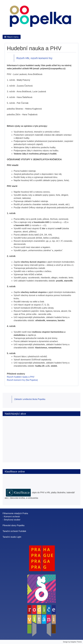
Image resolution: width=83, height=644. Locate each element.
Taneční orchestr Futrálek (14, 531)
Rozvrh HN (23, 58)
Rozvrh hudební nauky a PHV (21, 377)
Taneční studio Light (12, 537)
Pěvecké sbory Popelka (13, 525)
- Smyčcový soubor (11, 520)
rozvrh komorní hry (41, 58)
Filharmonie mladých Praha (15, 513)
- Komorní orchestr (11, 517)
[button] (12, 37)
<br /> (21, 436)
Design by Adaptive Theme (72, 642)
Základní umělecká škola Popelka (30, 399)
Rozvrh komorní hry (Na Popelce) (22, 380)
